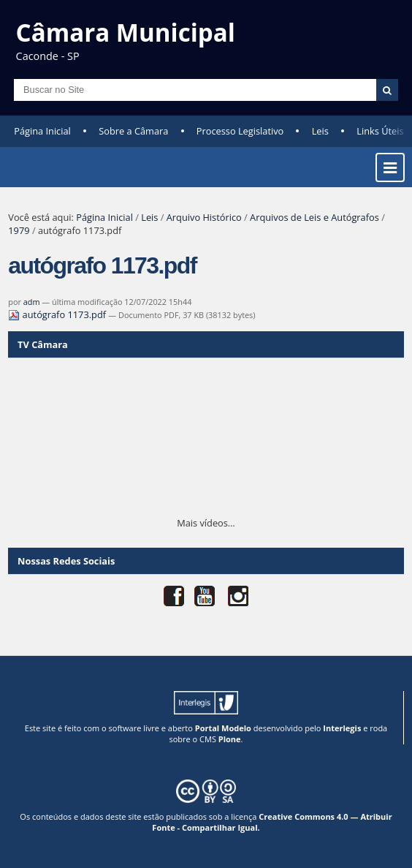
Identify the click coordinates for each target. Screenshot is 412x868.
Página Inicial (42, 131)
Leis (320, 131)
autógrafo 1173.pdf (58, 314)
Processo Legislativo (240, 131)
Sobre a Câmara (133, 131)
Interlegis (342, 728)
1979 (19, 230)
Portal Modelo (223, 728)
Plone (230, 739)
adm (32, 302)
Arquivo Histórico (204, 217)
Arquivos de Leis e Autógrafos (314, 217)
